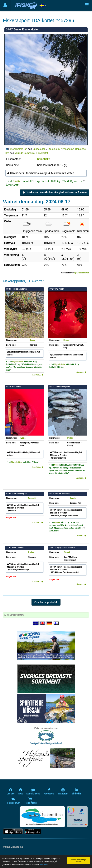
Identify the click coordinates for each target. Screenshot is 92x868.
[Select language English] (43, 623)
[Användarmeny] (5, 5)
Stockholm (54, 149)
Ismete (73, 498)
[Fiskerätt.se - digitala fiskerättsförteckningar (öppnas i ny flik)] (42, 817)
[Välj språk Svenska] (36, 623)
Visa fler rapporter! (46, 602)
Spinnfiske (44, 159)
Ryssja (32, 340)
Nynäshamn (67, 149)
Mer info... (45, 865)
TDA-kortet (42, 153)
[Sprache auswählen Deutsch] (50, 623)
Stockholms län (19, 149)
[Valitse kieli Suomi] (56, 623)
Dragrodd (32, 498)
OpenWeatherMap (82, 273)
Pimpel (67, 552)
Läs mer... (38, 375)
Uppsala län (39, 149)
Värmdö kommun (24, 153)
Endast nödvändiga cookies (79, 861)
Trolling (70, 438)
